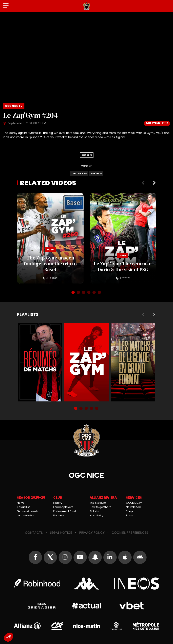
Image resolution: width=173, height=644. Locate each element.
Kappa (87, 584)
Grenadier (42, 606)
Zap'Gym (96, 173)
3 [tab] (84, 293)
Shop (129, 511)
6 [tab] (100, 293)
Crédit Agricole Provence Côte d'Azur (57, 626)
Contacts (34, 533)
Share (87, 155)
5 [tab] (94, 293)
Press (130, 515)
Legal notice (61, 533)
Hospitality (96, 515)
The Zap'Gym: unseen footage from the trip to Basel (50, 238)
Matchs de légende (133, 362)
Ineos (136, 584)
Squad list (23, 507)
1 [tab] (73, 293)
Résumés (40, 362)
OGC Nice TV (79, 173)
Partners (59, 515)
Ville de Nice (116, 626)
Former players (63, 507)
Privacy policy (92, 533)
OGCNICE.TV (134, 503)
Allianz (27, 626)
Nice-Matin (87, 626)
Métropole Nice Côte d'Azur (146, 626)
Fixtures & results (28, 511)
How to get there (101, 507)
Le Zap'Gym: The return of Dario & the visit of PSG (123, 238)
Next (154, 183)
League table (26, 515)
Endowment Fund (65, 511)
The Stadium (98, 503)
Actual (86, 606)
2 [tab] (79, 293)
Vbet (132, 606)
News (21, 503)
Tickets (94, 511)
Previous (143, 183)
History (58, 503)
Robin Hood (37, 584)
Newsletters (134, 507)
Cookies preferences (130, 533)
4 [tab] (89, 293)
